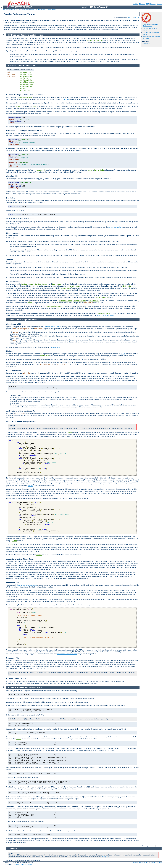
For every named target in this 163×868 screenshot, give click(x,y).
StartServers (25, 90)
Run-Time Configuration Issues (21, 66)
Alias (90, 170)
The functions (11, 537)
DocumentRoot (40, 170)
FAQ (148, 4)
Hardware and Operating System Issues (150, 25)
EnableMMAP (24, 78)
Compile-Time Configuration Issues (23, 320)
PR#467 (30, 486)
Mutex (11, 544)
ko (135, 17)
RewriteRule (99, 170)
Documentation (23, 10)
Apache (5, 10)
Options (23, 88)
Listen (69, 432)
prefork (16, 340)
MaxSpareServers (26, 84)
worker (16, 332)
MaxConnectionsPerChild (55, 306)
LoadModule (45, 356)
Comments (146, 44)
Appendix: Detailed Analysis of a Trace (25, 687)
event (15, 336)
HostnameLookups (26, 76)
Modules (136, 4)
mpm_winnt (38, 329)
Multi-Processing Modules (53, 327)
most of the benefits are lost (105, 316)
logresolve (65, 100)
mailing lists (105, 857)
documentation (56, 347)
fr (132, 17)
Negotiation (11, 198)
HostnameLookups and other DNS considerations (26, 95)
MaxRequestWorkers (94, 40)
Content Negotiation (115, 227)
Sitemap (159, 4)
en (129, 17)
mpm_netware (18, 329)
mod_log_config (63, 364)
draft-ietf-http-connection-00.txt (27, 585)
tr (138, 17)
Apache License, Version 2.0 (23, 864)
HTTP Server (13, 10)
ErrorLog (31, 303)
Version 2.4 (33, 10)
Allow (18, 106)
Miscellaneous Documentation (47, 10)
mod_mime (43, 364)
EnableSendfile (26, 80)
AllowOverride (26, 72)
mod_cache (26, 373)
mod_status (12, 76)
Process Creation (13, 281)
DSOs (123, 354)
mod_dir (10, 72)
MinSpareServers (26, 86)
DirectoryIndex (26, 74)
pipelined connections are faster (67, 654)
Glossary (153, 4)
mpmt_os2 (27, 329)
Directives (142, 4)
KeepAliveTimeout (27, 82)
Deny (34, 106)
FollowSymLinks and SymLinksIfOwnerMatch (24, 131)
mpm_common (12, 74)
